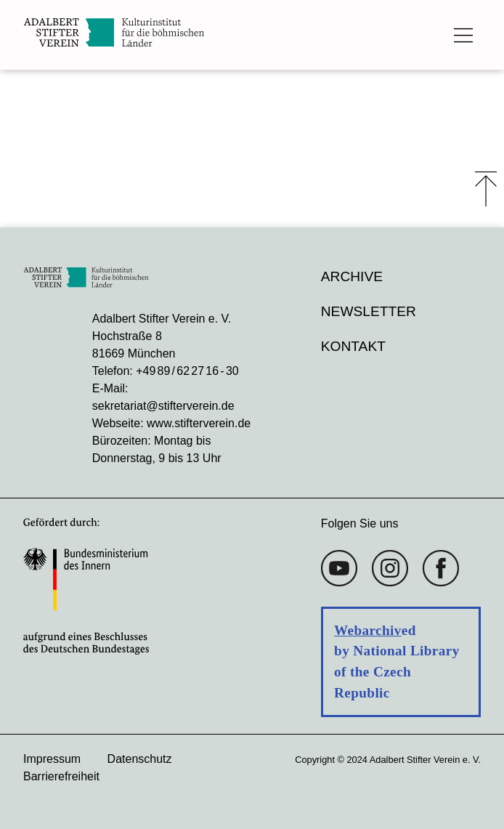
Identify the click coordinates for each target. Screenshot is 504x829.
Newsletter (369, 311)
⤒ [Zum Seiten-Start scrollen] (486, 189)
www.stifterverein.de (199, 423)
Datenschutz (140, 759)
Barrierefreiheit (61, 776)
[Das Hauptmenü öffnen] (463, 35)
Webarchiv (368, 630)
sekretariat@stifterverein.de (163, 406)
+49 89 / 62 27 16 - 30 (187, 371)
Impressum (52, 759)
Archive (352, 276)
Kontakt (353, 346)
